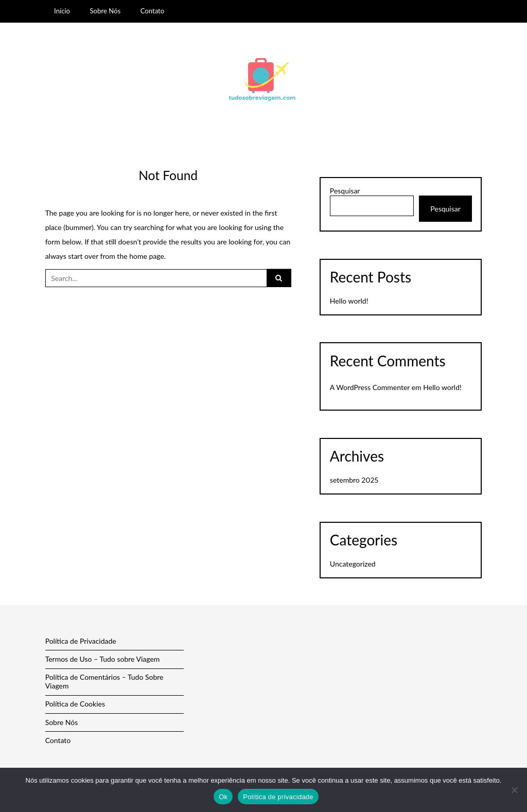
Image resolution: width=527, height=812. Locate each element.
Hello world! (349, 301)
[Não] (514, 790)
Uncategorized (353, 564)
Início (62, 11)
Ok (223, 797)
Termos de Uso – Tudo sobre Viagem (103, 659)
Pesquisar (345, 191)
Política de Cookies (75, 704)
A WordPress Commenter (370, 387)
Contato (153, 11)
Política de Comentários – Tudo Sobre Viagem (104, 681)
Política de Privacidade (81, 641)
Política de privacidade (278, 797)
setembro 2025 (354, 480)
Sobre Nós (106, 11)
